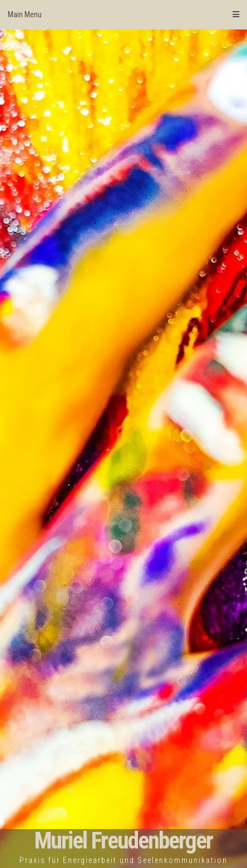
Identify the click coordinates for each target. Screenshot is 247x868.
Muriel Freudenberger (123, 840)
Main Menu (123, 14)
